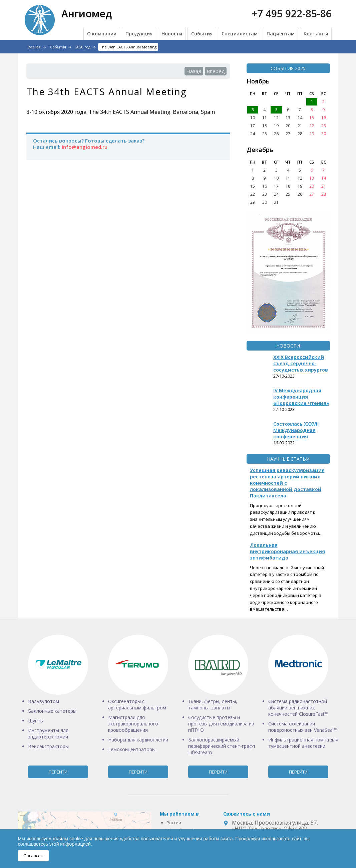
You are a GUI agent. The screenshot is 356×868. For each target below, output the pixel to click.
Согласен (33, 856)
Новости (172, 34)
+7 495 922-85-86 (292, 14)
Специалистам (240, 34)
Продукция (139, 34)
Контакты (316, 34)
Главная (34, 47)
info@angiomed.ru (85, 147)
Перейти (58, 772)
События (202, 34)
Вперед (216, 71)
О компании (102, 34)
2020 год (83, 47)
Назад (194, 71)
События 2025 (288, 68)
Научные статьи (288, 459)
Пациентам (281, 34)
